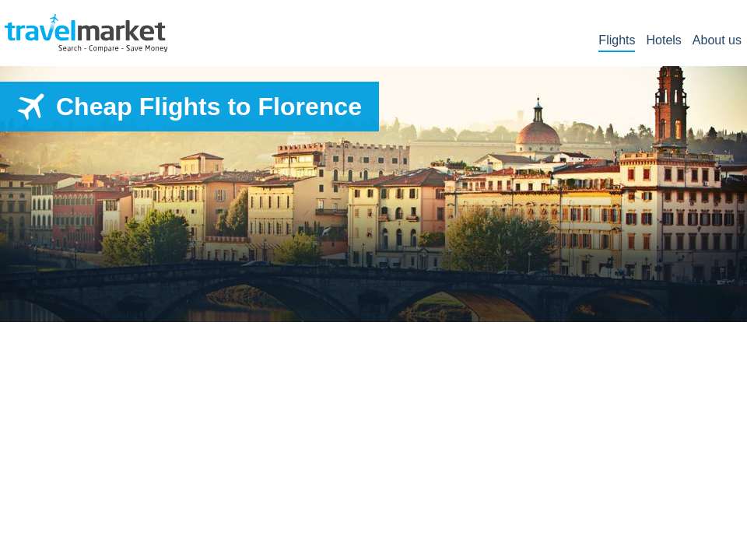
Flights (617, 40)
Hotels (663, 40)
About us (717, 40)
